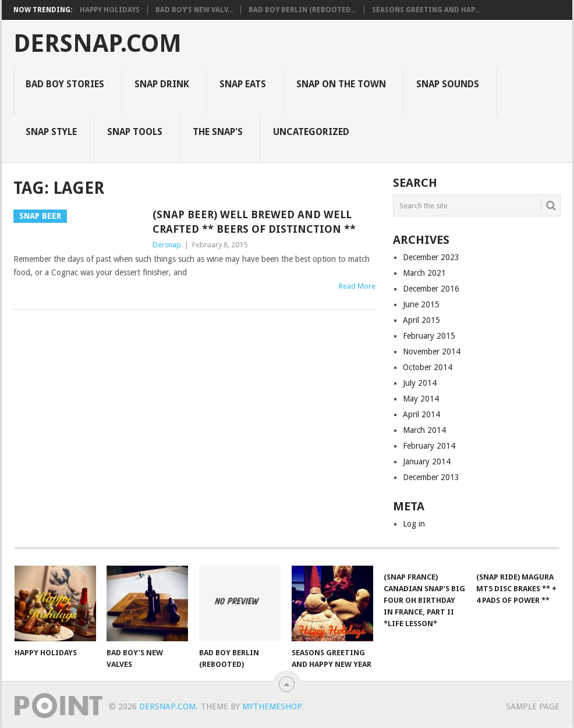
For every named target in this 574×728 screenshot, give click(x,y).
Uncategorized (311, 132)
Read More (357, 286)
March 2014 (424, 430)
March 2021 (424, 273)
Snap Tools (135, 132)
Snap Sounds (448, 84)
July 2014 (420, 383)
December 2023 (431, 257)
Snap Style (51, 132)
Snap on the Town (341, 84)
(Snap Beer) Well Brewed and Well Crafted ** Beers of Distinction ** (254, 222)
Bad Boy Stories (65, 84)
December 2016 (431, 289)
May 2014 (421, 399)
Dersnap (167, 245)
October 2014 (428, 367)
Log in (414, 524)
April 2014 (421, 414)
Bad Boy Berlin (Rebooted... (302, 10)
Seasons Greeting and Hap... (426, 10)
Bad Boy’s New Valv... (194, 10)
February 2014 (429, 446)
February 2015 (429, 336)
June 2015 (421, 304)
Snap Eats (243, 84)
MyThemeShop (272, 706)
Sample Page (533, 706)
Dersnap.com (98, 44)
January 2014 (427, 461)
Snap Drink (162, 84)
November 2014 (432, 351)
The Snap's (218, 132)
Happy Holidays (110, 10)
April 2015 (421, 320)
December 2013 (431, 477)
